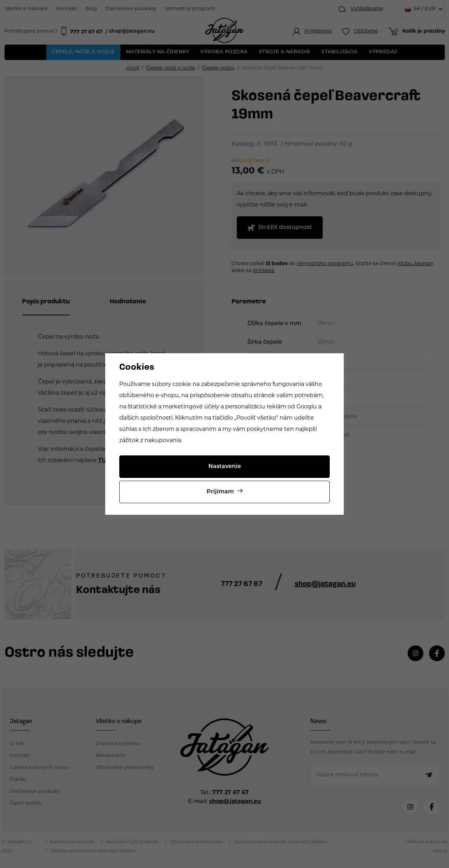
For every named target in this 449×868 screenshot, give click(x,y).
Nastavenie (225, 467)
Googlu (307, 407)
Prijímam (220, 492)
